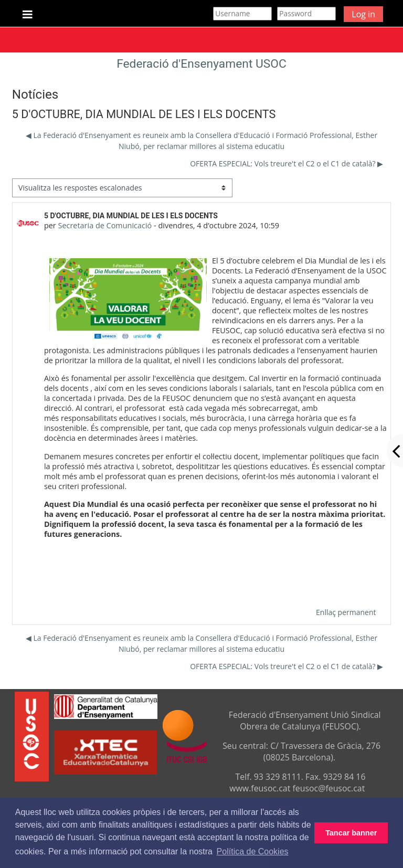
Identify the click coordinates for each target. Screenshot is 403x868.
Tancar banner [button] (351, 833)
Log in (363, 14)
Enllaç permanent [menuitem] (346, 612)
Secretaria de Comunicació (105, 225)
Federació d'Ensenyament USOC (201, 64)
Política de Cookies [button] (253, 851)
